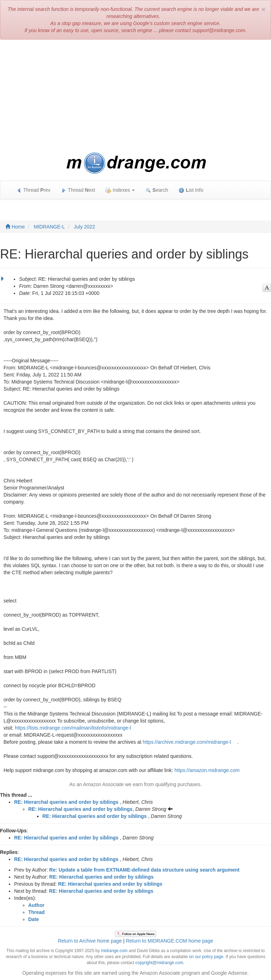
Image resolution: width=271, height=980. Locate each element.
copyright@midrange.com (159, 963)
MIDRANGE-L (49, 227)
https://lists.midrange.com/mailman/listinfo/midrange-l (73, 728)
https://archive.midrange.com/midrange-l (187, 742)
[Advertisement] (135, 96)
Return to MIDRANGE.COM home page (170, 941)
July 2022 (84, 227)
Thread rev (33, 190)
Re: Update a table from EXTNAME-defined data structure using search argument (144, 870)
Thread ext (78, 190)
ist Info (191, 190)
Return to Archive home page (90, 941)
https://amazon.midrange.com (207, 770)
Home (15, 227)
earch (157, 190)
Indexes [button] (120, 190)
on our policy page (206, 957)
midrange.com (114, 951)
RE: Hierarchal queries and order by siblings (66, 802)
